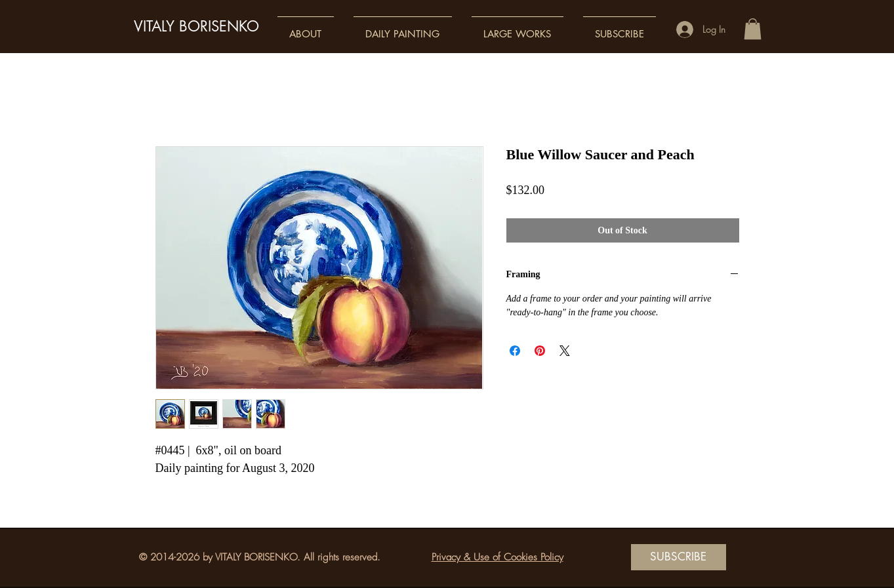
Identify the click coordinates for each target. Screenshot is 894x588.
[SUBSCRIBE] (679, 557)
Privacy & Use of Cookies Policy (498, 557)
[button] (306, 28)
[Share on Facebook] (515, 351)
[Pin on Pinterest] (540, 351)
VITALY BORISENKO (196, 26)
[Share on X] (565, 351)
